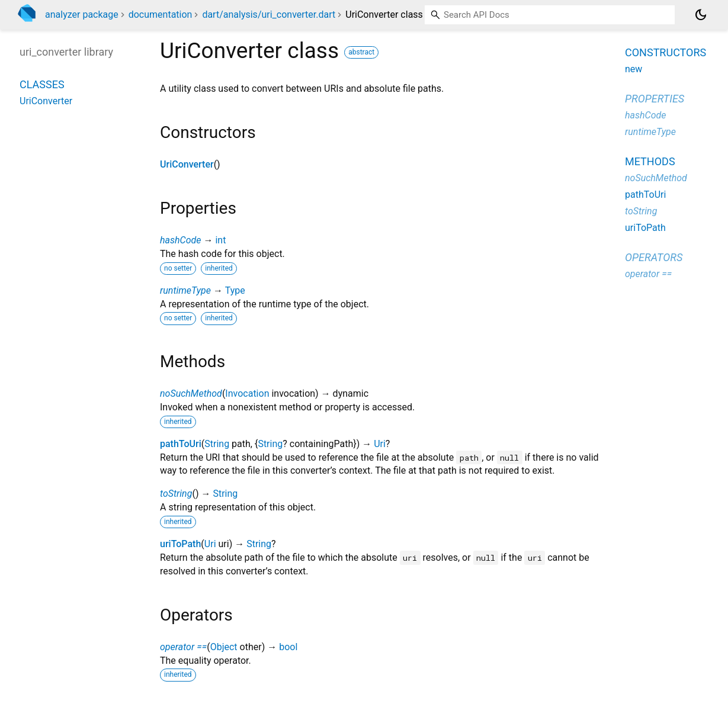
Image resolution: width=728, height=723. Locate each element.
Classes (42, 84)
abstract (361, 52)
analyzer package (82, 15)
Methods (650, 161)
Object (224, 647)
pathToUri (181, 444)
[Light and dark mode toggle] (701, 15)
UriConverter (187, 164)
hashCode (180, 240)
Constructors (666, 52)
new (634, 69)
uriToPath (180, 544)
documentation (161, 15)
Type (235, 290)
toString (176, 494)
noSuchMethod (191, 393)
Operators (654, 257)
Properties (655, 99)
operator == (183, 647)
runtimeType (185, 290)
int (220, 240)
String (217, 444)
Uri (380, 444)
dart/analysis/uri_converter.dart (269, 15)
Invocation (247, 393)
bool (288, 647)
